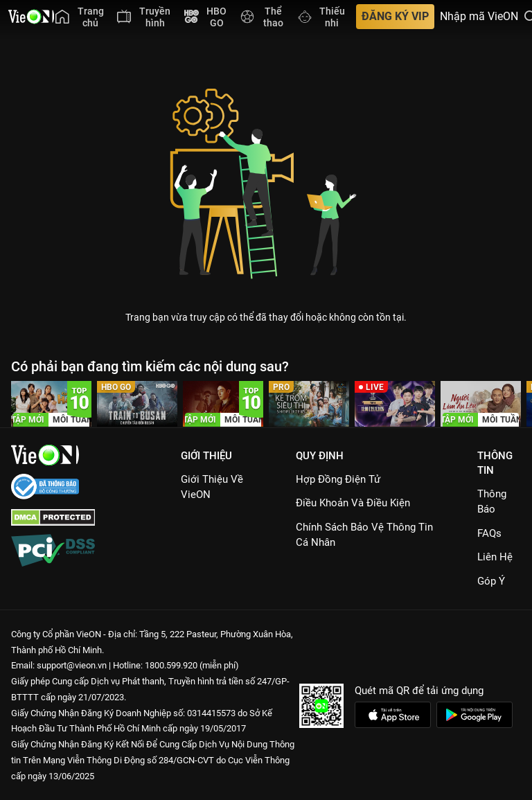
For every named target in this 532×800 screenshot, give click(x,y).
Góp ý (491, 581)
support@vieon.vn (72, 665)
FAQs (489, 533)
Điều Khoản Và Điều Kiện (353, 503)
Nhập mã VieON (479, 17)
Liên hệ (495, 557)
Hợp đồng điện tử (338, 479)
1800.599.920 (171, 665)
